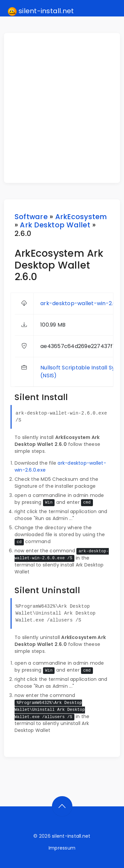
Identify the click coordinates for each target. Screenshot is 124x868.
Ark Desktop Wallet (55, 225)
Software (31, 217)
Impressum (62, 848)
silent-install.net (41, 11)
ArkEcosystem (81, 217)
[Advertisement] (62, 108)
